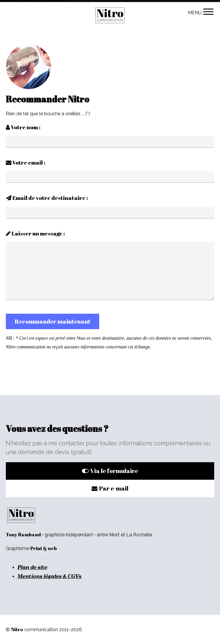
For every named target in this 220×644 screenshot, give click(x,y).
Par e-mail (110, 488)
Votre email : (26, 163)
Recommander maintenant (53, 321)
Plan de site (32, 567)
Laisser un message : (35, 233)
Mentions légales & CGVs (49, 576)
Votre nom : (23, 127)
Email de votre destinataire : (47, 198)
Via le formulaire (110, 471)
